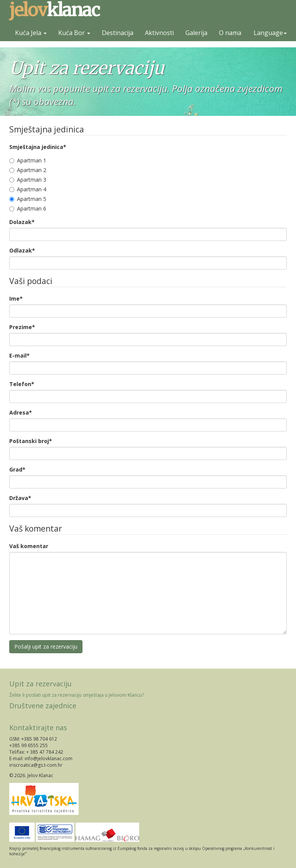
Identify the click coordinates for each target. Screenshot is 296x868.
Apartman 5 (28, 199)
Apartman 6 (28, 208)
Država (20, 498)
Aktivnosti (159, 33)
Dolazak (22, 222)
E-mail (19, 355)
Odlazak (22, 250)
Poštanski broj (31, 441)
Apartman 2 (28, 170)
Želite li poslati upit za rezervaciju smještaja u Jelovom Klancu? (77, 695)
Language (270, 33)
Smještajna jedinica (38, 147)
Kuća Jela (31, 33)
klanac (54, 10)
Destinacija (118, 33)
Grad (17, 469)
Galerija (196, 33)
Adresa (21, 412)
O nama (230, 33)
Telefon (22, 384)
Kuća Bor (74, 33)
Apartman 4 (28, 189)
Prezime (22, 327)
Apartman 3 (28, 180)
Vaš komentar (29, 546)
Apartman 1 (28, 160)
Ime (16, 299)
